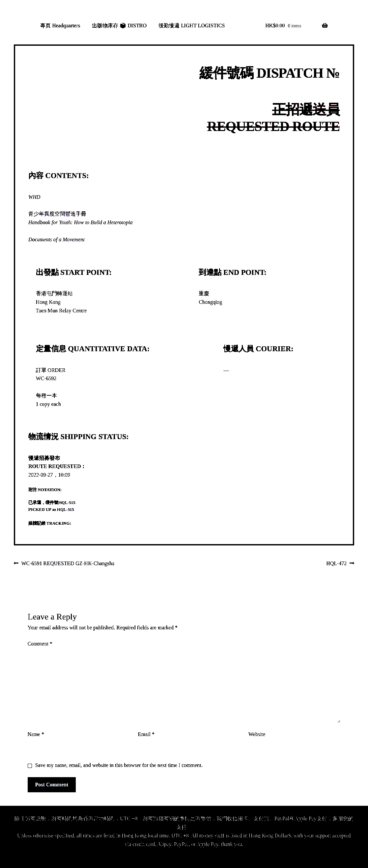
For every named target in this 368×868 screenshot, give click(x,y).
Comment (40, 644)
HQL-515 (67, 503)
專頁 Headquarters (60, 26)
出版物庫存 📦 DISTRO (119, 26)
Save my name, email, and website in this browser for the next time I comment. (119, 765)
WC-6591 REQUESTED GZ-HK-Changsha (68, 564)
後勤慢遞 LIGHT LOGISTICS (192, 26)
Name (36, 734)
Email (146, 734)
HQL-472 (336, 564)
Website (257, 734)
